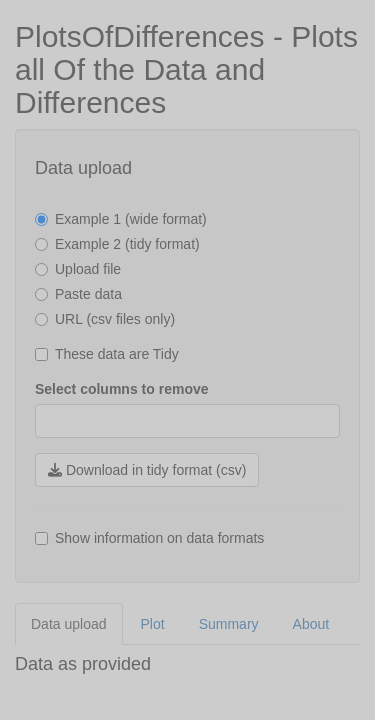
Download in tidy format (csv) (147, 470)
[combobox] (50, 421)
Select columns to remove (122, 389)
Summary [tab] (229, 624)
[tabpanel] (187, 665)
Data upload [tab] (69, 624)
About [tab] (311, 624)
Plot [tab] (153, 624)
